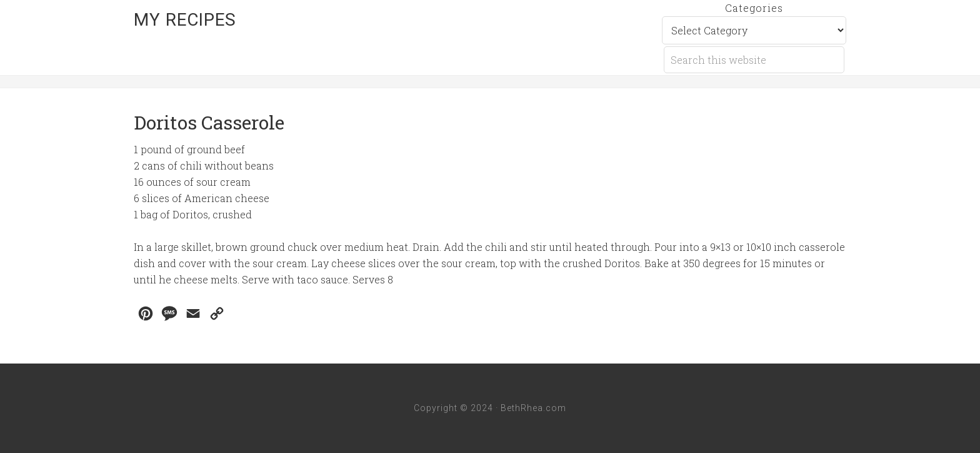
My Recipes (185, 20)
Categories (754, 8)
